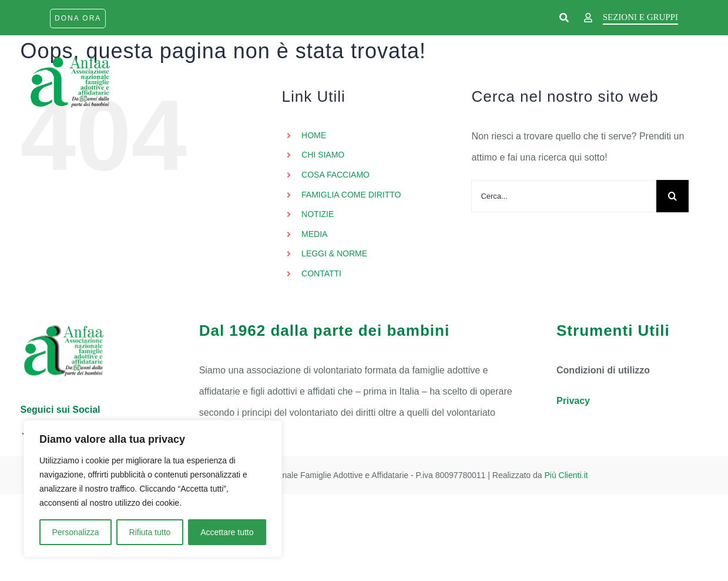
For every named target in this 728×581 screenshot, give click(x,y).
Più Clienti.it (566, 475)
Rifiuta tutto (150, 532)
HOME (314, 135)
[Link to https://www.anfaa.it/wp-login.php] (588, 18)
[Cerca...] (564, 196)
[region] (153, 489)
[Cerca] (672, 196)
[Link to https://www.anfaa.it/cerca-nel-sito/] (564, 18)
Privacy (573, 401)
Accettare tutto (227, 532)
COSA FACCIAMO (336, 175)
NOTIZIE (318, 214)
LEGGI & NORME (334, 253)
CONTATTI (321, 273)
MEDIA (314, 234)
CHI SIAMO (323, 155)
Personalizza (75, 532)
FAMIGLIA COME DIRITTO (351, 195)
